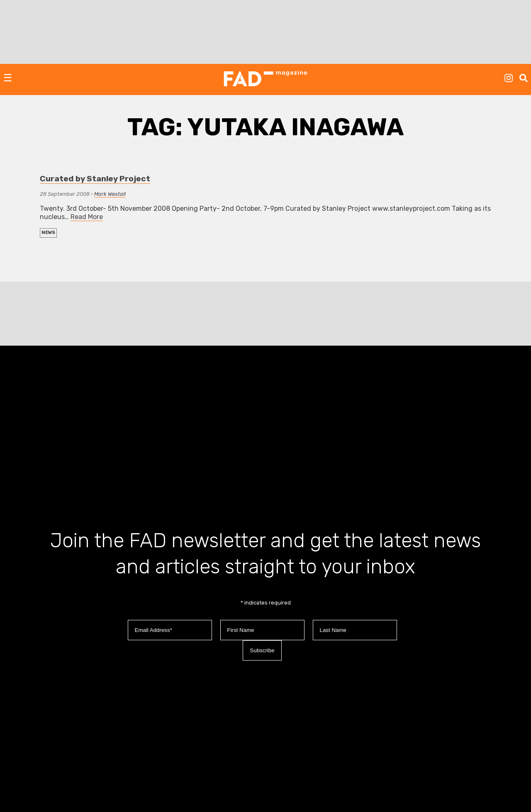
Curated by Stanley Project (95, 179)
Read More (87, 217)
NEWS (48, 233)
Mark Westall (110, 194)
